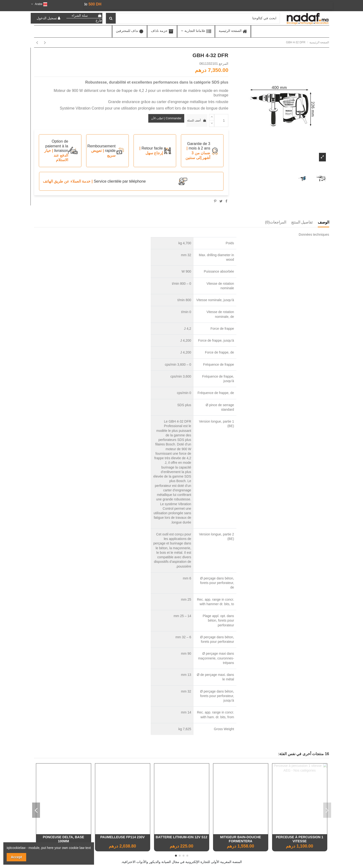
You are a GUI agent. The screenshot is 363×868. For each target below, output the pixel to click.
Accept (17, 857)
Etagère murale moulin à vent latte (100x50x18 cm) (64, 839)
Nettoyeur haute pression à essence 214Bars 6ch (240, 839)
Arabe (39, 4)
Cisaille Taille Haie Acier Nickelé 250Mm (300, 839)
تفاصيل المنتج (302, 222)
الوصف (323, 222)
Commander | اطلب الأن (166, 118)
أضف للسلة (197, 120)
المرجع (224, 64)
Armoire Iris (122, 837)
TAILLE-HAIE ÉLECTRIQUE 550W (181, 837)
